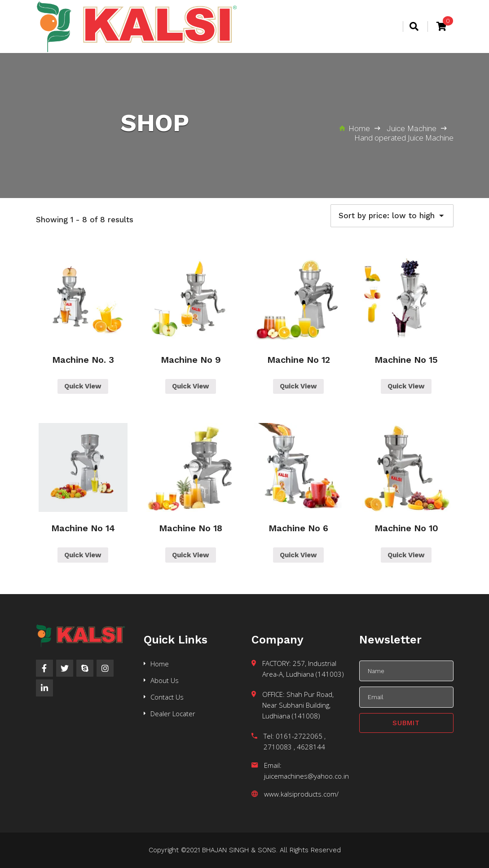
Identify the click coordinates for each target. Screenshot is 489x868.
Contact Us (167, 697)
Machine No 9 (191, 360)
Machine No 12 (299, 360)
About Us (165, 680)
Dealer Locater (173, 714)
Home (160, 664)
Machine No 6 (298, 528)
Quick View (83, 386)
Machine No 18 (191, 528)
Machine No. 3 (83, 360)
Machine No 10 (406, 528)
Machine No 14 (83, 528)
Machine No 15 (406, 360)
